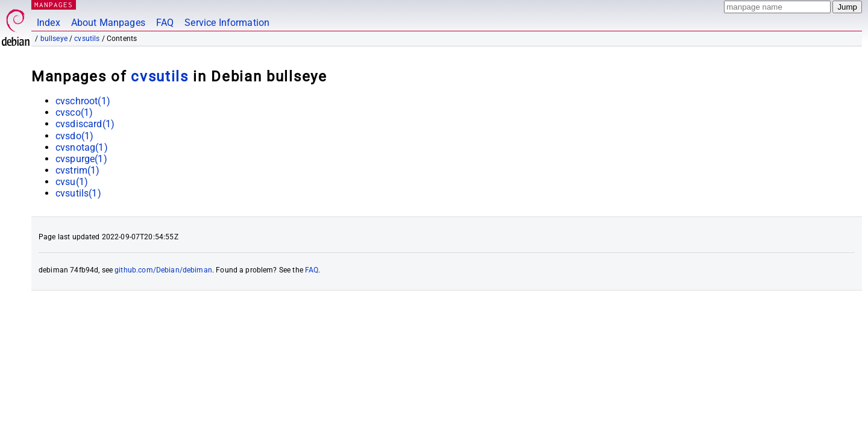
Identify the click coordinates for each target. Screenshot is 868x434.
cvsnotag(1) (82, 147)
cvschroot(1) (83, 101)
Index (49, 23)
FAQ (165, 23)
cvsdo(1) (74, 136)
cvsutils (87, 39)
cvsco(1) (74, 112)
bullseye (54, 39)
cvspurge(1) (81, 159)
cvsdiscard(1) (85, 124)
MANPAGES (54, 5)
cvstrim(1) (78, 170)
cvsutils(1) (78, 193)
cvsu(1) (72, 182)
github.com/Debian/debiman (163, 270)
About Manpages (108, 23)
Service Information (227, 23)
